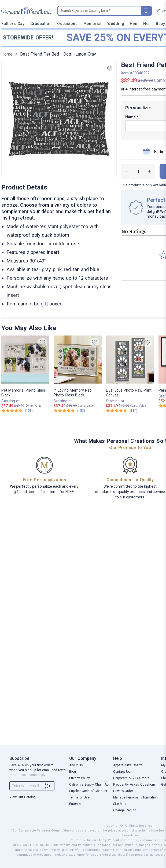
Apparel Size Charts (128, 765)
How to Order (123, 791)
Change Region (125, 810)
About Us (76, 765)
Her (147, 24)
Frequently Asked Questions (134, 785)
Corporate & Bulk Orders (131, 778)
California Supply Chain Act (89, 785)
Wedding (116, 24)
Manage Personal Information (135, 797)
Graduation (41, 24)
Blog (73, 772)
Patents (75, 804)
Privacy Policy (80, 778)
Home (7, 54)
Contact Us (122, 772)
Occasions (67, 24)
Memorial (93, 24)
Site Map (120, 804)
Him (134, 24)
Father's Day (13, 24)
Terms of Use (79, 797)
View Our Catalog (23, 797)
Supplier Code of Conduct (88, 791)
